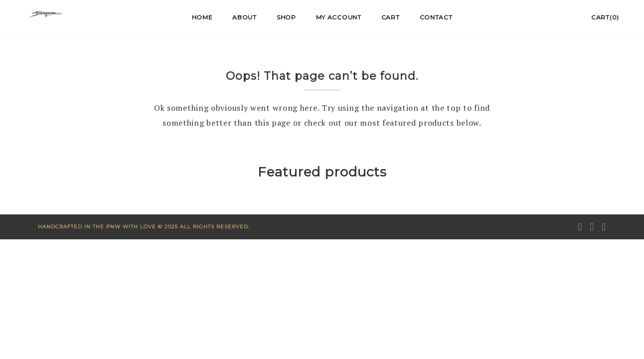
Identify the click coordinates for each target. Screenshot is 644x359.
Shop (286, 17)
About (244, 17)
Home (202, 17)
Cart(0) (605, 17)
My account (339, 17)
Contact (436, 17)
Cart (391, 17)
